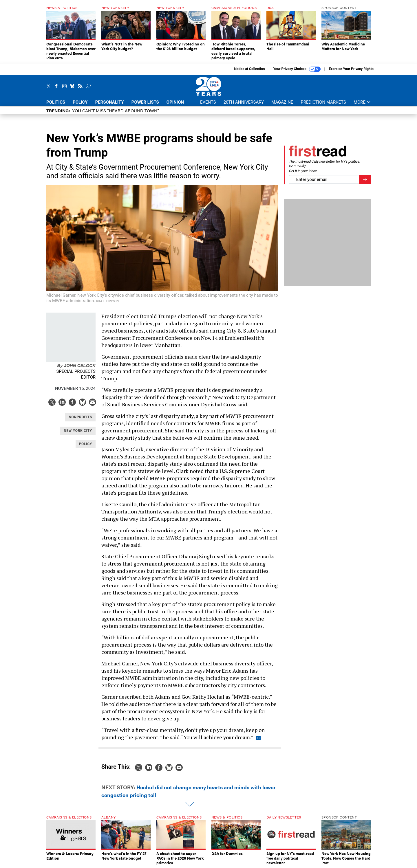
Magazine (282, 102)
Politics (56, 102)
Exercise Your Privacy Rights (351, 69)
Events (208, 102)
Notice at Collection (249, 69)
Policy (80, 102)
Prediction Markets (323, 102)
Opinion (175, 102)
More (362, 102)
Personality (110, 102)
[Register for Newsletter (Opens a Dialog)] (365, 180)
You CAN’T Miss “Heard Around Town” (116, 110)
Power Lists (145, 102)
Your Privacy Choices (297, 69)
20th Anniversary (244, 102)
